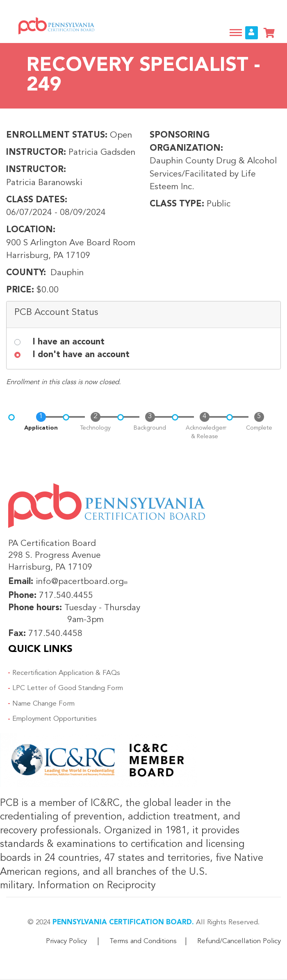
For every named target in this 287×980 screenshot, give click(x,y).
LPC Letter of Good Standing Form (68, 688)
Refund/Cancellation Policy (239, 941)
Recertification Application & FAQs (66, 673)
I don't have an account (81, 355)
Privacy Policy (66, 941)
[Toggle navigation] (236, 33)
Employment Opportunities (55, 719)
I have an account (69, 342)
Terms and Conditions (143, 941)
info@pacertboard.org (83, 582)
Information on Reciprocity (95, 886)
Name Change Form (43, 704)
